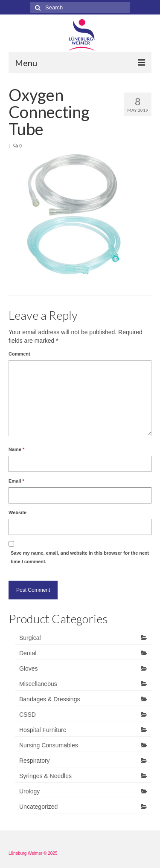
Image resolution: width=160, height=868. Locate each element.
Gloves (29, 668)
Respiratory (35, 761)
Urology (29, 791)
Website (17, 512)
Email (16, 481)
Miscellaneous (38, 684)
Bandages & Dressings (49, 699)
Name (16, 449)
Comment (19, 354)
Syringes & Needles (45, 776)
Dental (28, 653)
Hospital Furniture (43, 730)
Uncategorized (38, 807)
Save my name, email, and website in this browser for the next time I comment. (80, 557)
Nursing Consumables (49, 745)
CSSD (28, 715)
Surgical (30, 638)
